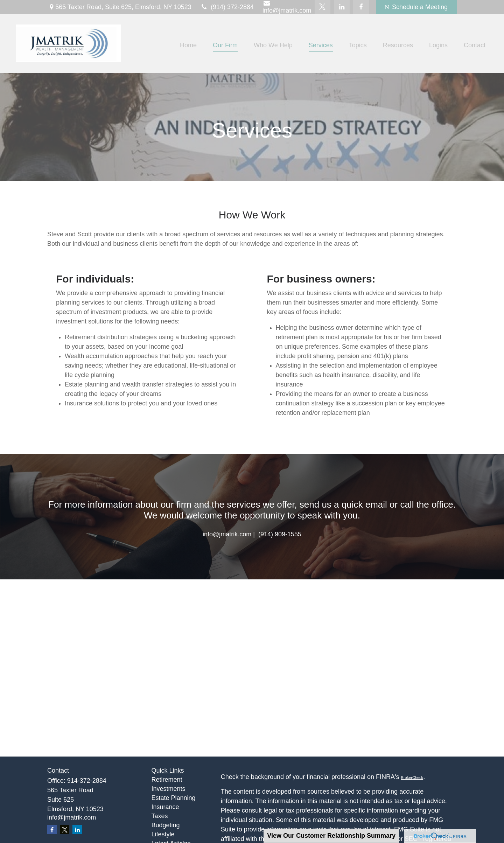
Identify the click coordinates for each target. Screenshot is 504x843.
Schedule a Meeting (416, 7)
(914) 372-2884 (227, 7)
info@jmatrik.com (72, 817)
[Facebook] (361, 7)
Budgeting (166, 825)
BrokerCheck (412, 778)
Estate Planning (174, 798)
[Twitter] (323, 7)
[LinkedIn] (342, 7)
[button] (188, 45)
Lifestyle (163, 834)
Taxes (160, 816)
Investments (169, 789)
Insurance (165, 807)
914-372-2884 (87, 781)
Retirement (167, 780)
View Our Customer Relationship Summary (331, 836)
